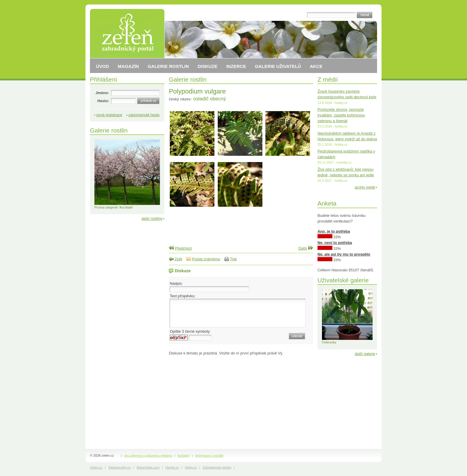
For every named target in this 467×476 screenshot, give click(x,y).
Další (303, 248)
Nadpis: (176, 283)
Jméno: (102, 93)
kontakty (184, 455)
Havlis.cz (172, 467)
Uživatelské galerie (343, 280)
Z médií (328, 79)
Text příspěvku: (183, 296)
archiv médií (365, 187)
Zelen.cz (96, 467)
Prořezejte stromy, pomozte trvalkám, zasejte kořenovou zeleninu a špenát (341, 115)
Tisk (233, 259)
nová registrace (109, 115)
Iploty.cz (191, 467)
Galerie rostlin (188, 79)
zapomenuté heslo (144, 115)
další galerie (365, 354)
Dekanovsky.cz (119, 467)
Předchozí (183, 248)
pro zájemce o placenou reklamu (148, 455)
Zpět (178, 259)
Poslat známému (206, 259)
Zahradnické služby (217, 467)
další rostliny (152, 218)
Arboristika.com (148, 467)
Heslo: (103, 101)
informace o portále (209, 455)
